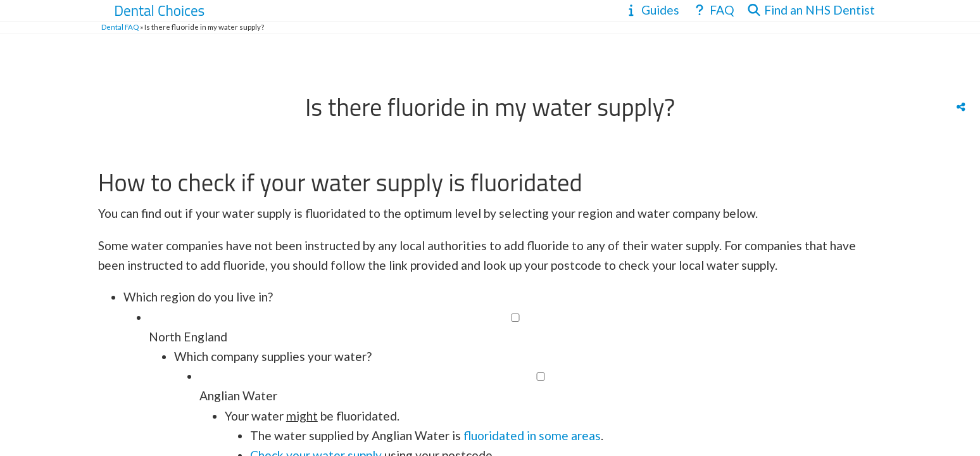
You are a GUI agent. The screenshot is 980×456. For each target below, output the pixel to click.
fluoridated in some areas (531, 435)
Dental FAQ (120, 27)
